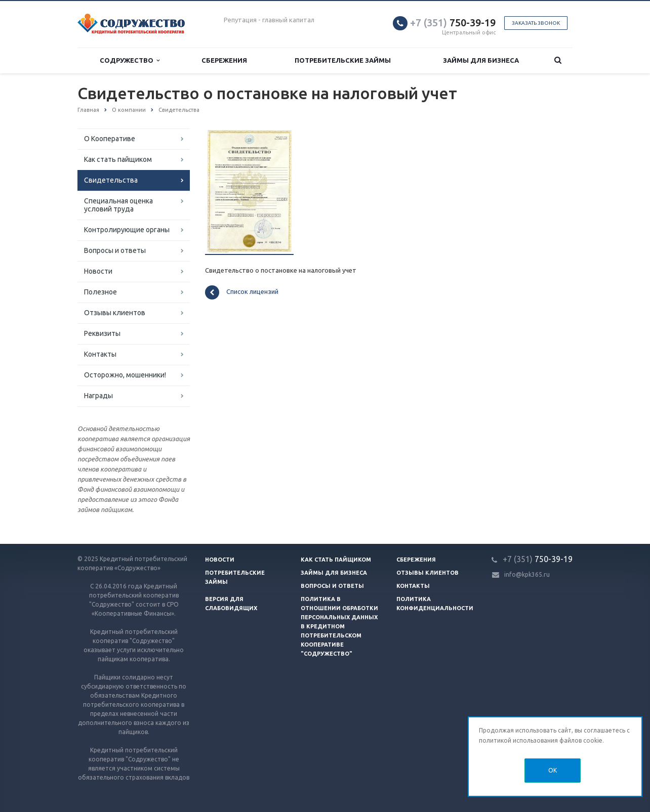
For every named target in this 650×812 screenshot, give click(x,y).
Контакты (100, 354)
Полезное (100, 292)
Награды (98, 396)
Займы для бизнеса (481, 60)
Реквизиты (102, 333)
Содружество (130, 60)
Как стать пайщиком (118, 159)
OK (553, 770)
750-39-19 (453, 23)
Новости (98, 271)
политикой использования (518, 740)
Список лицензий (242, 292)
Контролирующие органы (127, 230)
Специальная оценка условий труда (118, 205)
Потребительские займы (343, 60)
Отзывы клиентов (115, 313)
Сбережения (224, 60)
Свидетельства (111, 180)
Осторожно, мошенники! (125, 375)
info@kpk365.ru (527, 574)
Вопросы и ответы (115, 250)
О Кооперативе (110, 139)
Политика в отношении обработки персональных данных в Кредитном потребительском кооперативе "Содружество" (339, 626)
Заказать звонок (536, 23)
